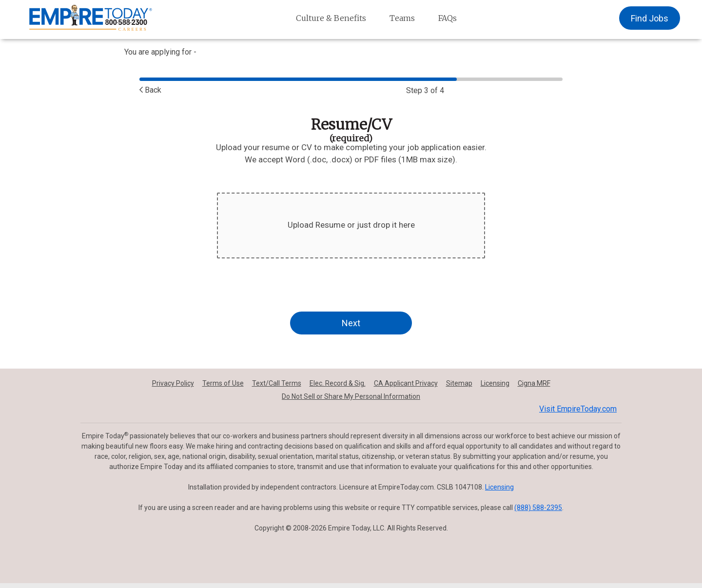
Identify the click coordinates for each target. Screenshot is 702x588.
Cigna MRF (534, 383)
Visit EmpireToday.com (578, 409)
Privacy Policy (173, 383)
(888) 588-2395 (538, 508)
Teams (402, 18)
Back (150, 90)
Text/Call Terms (277, 383)
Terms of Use (223, 383)
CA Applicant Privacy (406, 383)
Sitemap (459, 383)
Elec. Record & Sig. (338, 383)
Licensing (495, 383)
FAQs (448, 18)
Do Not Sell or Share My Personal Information (351, 396)
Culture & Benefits (331, 18)
